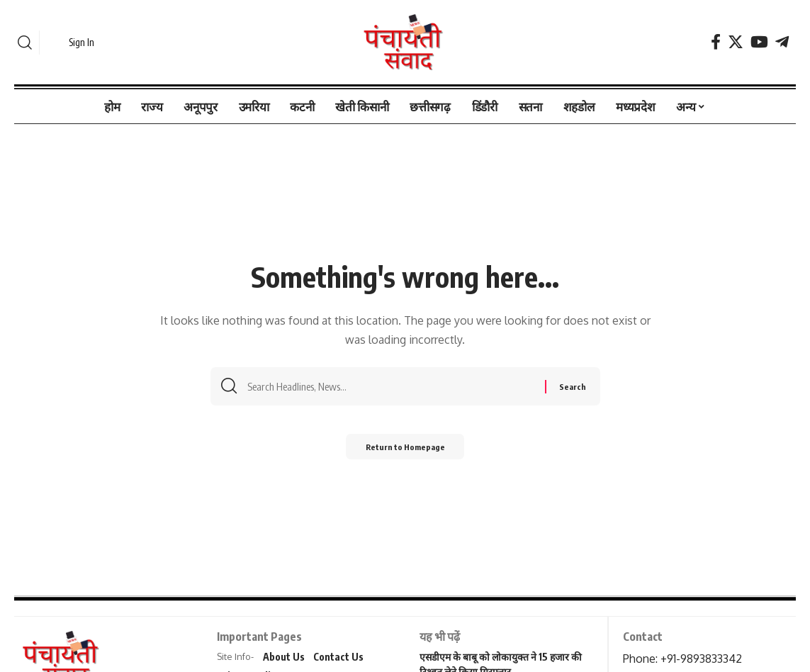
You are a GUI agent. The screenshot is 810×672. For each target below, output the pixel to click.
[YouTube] (759, 42)
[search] (25, 43)
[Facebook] (716, 42)
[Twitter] (736, 42)
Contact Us (338, 657)
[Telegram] (782, 42)
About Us (284, 657)
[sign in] (73, 43)
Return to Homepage (405, 450)
